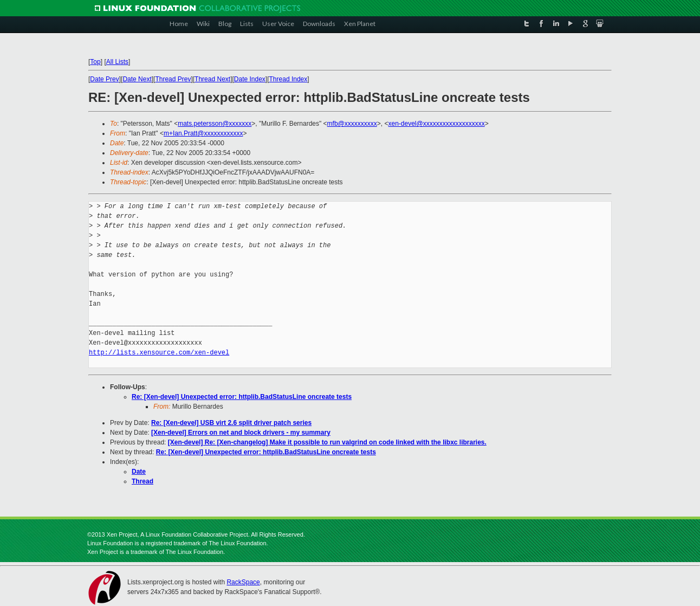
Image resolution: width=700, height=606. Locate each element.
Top (95, 62)
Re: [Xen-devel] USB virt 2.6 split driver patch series (231, 423)
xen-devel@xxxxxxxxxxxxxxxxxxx (436, 124)
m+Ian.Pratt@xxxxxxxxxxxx (203, 133)
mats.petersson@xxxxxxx (215, 124)
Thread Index (289, 79)
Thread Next (212, 79)
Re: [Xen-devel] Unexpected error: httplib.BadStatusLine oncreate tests (242, 397)
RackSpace (243, 582)
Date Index (250, 79)
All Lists (117, 62)
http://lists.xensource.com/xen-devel (159, 353)
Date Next (137, 79)
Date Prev (104, 79)
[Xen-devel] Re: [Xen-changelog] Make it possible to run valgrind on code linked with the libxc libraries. (327, 442)
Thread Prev (173, 79)
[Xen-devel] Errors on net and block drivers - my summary (241, 433)
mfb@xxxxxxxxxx (352, 124)
